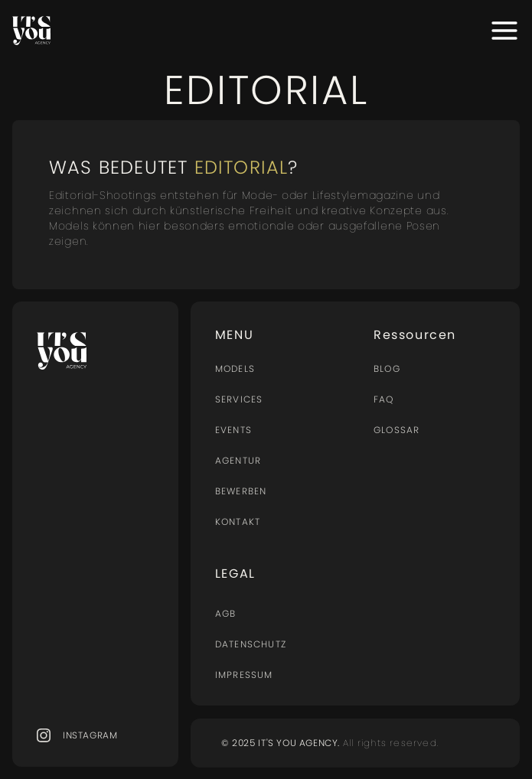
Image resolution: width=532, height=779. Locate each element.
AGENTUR (238, 460)
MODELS (235, 368)
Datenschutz (251, 644)
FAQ (384, 399)
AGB (226, 614)
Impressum (244, 675)
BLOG (387, 368)
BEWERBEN (241, 491)
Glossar (397, 430)
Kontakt (238, 522)
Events (233, 430)
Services (239, 399)
